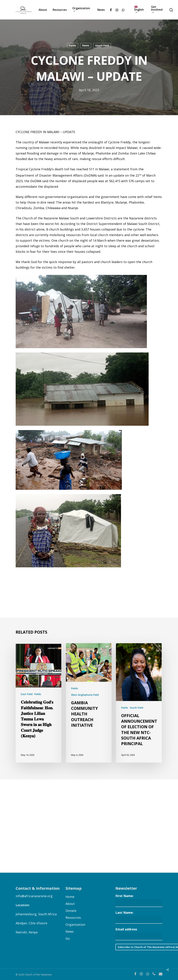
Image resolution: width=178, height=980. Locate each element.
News (101, 10)
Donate (71, 911)
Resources (60, 10)
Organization (81, 10)
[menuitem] (140, 10)
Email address (126, 929)
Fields (73, 45)
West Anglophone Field (85, 695)
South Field (102, 45)
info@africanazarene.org (34, 896)
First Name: (125, 896)
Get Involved (157, 10)
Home (70, 897)
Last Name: (124, 912)
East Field (27, 694)
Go (68, 938)
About (43, 10)
